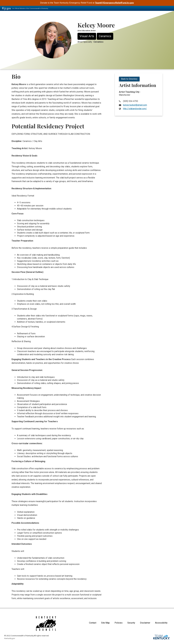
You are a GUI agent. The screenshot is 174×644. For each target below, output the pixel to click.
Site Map (105, 623)
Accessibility (161, 623)
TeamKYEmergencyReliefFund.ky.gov (114, 3)
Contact (93, 623)
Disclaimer (145, 623)
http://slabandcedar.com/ (135, 109)
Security (131, 623)
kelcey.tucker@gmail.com (135, 105)
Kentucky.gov (10, 638)
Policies (119, 623)
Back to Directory (129, 79)
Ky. (7, 8)
